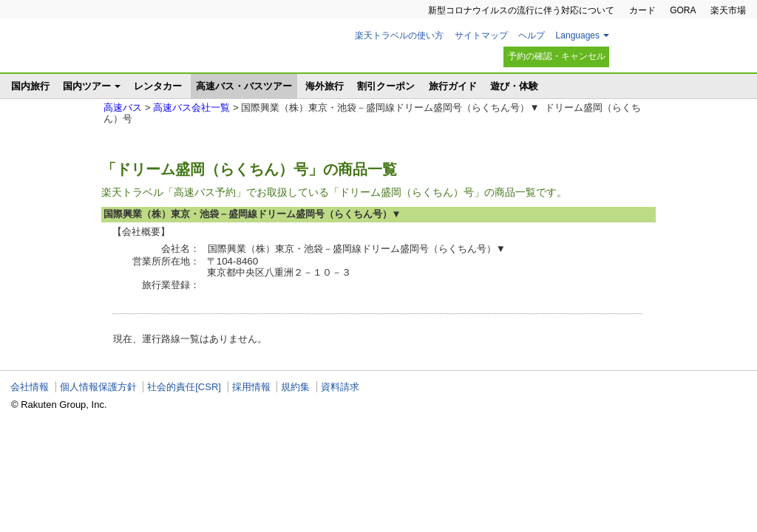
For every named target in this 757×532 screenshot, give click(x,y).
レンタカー (158, 86)
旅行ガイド (453, 86)
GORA (683, 10)
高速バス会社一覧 (191, 108)
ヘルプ (532, 35)
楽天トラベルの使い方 (399, 35)
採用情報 (251, 387)
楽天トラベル (82, 51)
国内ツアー (87, 86)
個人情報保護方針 (98, 387)
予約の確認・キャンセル (557, 56)
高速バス (123, 108)
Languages (578, 35)
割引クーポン (386, 86)
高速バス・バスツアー (244, 86)
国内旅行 (30, 86)
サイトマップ (481, 35)
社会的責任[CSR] (184, 387)
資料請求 (340, 387)
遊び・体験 (514, 86)
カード (642, 10)
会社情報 (30, 387)
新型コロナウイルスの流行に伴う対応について (521, 10)
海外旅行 (325, 86)
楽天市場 (728, 10)
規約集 (295, 387)
